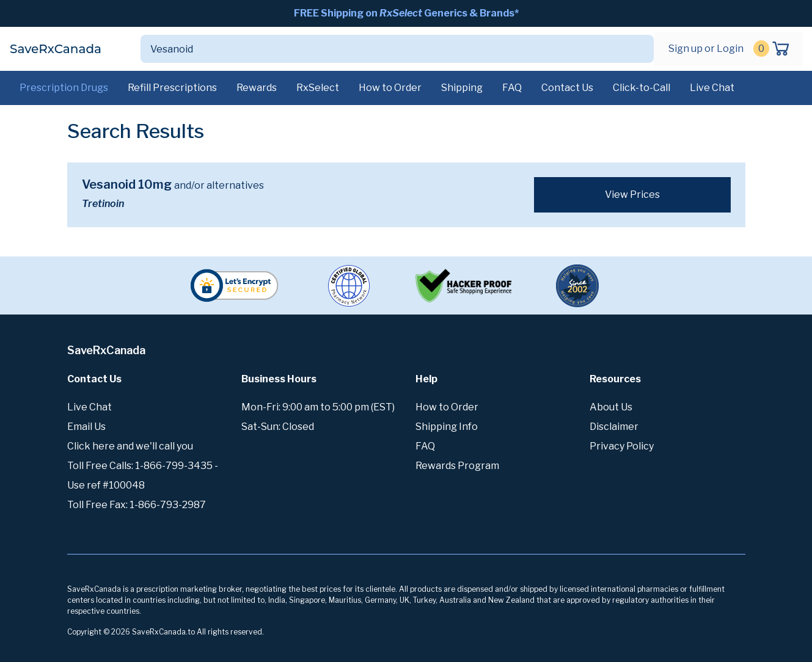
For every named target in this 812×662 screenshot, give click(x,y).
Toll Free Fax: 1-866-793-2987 (137, 505)
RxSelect (318, 88)
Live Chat (712, 88)
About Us (611, 407)
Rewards (257, 88)
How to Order (390, 88)
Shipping (462, 88)
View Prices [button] (632, 195)
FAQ (512, 88)
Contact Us (567, 88)
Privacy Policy (622, 446)
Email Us (86, 427)
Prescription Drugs (64, 88)
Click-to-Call (642, 88)
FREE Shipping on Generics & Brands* (406, 13)
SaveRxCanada (56, 49)
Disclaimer (614, 427)
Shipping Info (447, 427)
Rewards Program (457, 466)
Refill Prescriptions (172, 88)
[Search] (383, 49)
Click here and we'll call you (130, 446)
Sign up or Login (706, 49)
